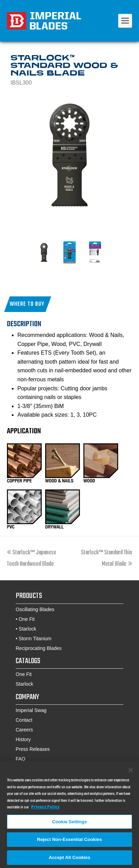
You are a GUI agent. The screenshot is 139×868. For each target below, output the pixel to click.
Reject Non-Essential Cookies (69, 841)
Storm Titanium (35, 639)
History (23, 739)
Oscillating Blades (35, 609)
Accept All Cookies (69, 860)
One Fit (27, 619)
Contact (24, 720)
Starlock (28, 629)
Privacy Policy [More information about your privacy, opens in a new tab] (45, 809)
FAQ (21, 759)
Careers (24, 730)
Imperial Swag (31, 710)
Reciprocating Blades (39, 648)
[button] (28, 304)
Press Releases (33, 749)
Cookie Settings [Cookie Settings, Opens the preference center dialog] (69, 823)
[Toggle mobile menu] (125, 21)
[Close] (131, 772)
